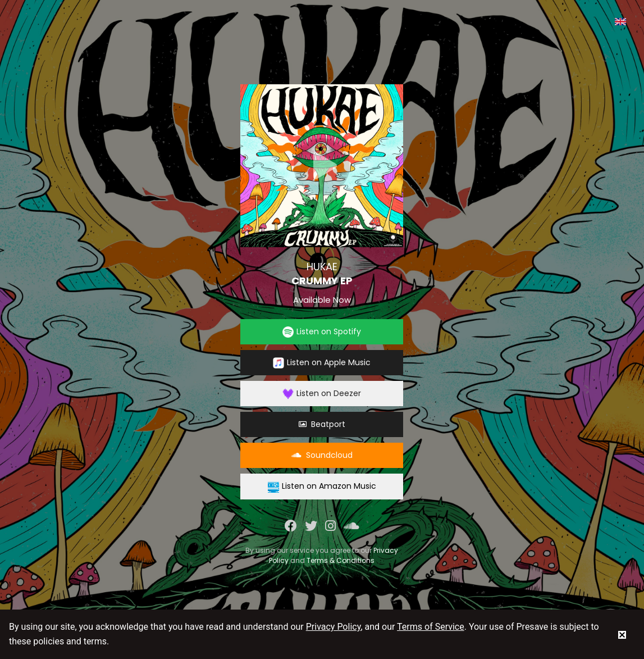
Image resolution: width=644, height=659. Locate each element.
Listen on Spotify (322, 332)
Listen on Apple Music (322, 363)
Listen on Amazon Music (322, 486)
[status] (622, 634)
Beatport (322, 424)
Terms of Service (431, 627)
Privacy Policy (334, 627)
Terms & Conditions (341, 560)
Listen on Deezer (322, 394)
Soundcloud (322, 455)
